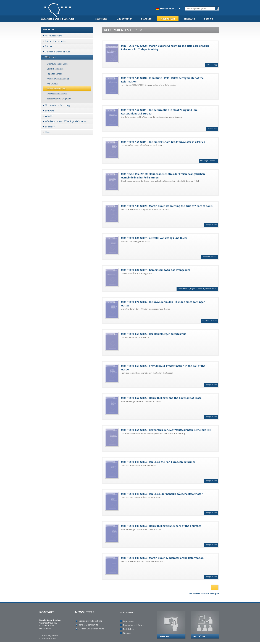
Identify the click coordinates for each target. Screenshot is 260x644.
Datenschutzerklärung (133, 625)
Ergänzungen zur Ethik (55, 64)
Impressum (128, 621)
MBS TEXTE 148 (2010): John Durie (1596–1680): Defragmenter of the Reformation (159, 85)
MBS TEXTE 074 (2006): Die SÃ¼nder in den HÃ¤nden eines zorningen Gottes (162, 312)
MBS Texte (48, 57)
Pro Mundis (50, 84)
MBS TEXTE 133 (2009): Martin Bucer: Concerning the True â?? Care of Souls (162, 216)
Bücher (47, 46)
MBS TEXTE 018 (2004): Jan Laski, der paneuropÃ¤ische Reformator (162, 504)
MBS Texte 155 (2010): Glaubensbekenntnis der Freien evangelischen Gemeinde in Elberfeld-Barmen (159, 181)
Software (48, 111)
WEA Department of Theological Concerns (64, 121)
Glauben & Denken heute (56, 52)
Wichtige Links (127, 612)
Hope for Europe (52, 74)
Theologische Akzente (55, 94)
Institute (190, 19)
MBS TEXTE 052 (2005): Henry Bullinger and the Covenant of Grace (162, 408)
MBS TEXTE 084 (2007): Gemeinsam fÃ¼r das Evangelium (162, 280)
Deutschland (166, 9)
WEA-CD (47, 116)
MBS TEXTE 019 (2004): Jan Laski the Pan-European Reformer (162, 472)
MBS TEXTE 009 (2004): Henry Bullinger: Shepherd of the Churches (162, 536)
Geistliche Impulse (53, 69)
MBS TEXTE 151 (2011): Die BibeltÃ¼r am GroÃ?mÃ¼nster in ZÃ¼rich (162, 152)
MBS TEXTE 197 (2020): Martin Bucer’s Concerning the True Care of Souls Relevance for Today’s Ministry (162, 56)
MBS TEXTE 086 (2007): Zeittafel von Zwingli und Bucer (162, 248)
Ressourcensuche (52, 36)
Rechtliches (128, 629)
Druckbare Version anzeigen (204, 594)
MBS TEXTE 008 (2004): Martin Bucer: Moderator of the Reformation (162, 568)
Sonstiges (48, 127)
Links (46, 132)
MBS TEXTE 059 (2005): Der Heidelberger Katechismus (159, 341)
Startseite (101, 19)
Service (208, 19)
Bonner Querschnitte (53, 41)
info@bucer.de (49, 638)
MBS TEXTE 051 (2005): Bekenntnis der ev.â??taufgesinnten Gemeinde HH (159, 437)
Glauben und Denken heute (91, 629)
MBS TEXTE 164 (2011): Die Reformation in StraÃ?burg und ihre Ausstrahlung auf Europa (162, 120)
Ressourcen (168, 19)
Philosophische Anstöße (56, 79)
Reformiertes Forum (54, 89)
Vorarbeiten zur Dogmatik (57, 99)
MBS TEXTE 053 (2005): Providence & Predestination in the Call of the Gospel (162, 376)
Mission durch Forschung (55, 105)
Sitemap (127, 633)
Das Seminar (124, 19)
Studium (146, 19)
